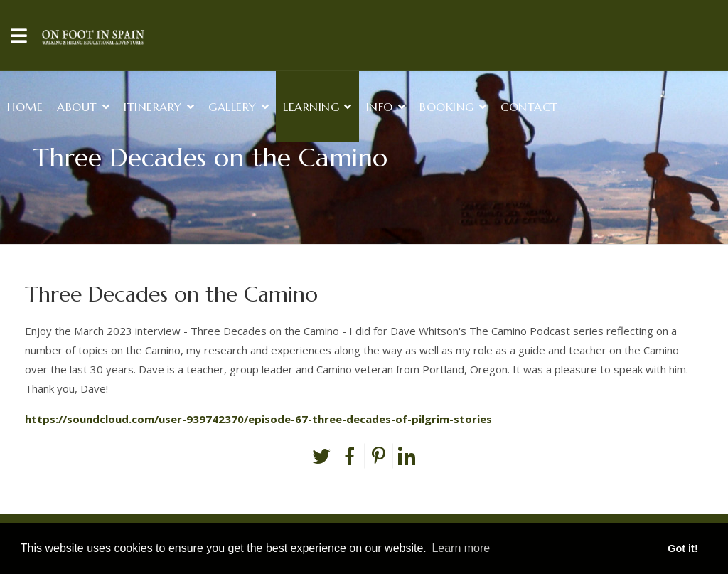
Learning (311, 107)
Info (380, 107)
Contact (529, 107)
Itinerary (153, 107)
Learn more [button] (461, 548)
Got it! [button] (682, 548)
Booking (447, 107)
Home (25, 107)
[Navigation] (19, 36)
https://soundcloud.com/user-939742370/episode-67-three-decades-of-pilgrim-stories (258, 419)
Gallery (232, 107)
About (77, 107)
